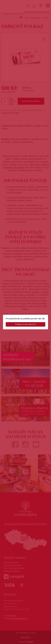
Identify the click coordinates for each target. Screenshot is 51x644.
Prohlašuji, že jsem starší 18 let (25, 324)
